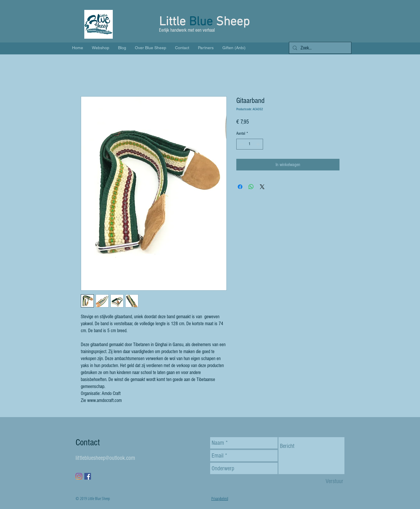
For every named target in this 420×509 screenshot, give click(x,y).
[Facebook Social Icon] (88, 476)
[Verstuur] (334, 481)
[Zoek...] (320, 48)
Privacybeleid (220, 498)
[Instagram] (79, 476)
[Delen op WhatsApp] (251, 187)
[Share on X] (262, 187)
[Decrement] (241, 144)
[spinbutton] (250, 144)
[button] (342, 28)
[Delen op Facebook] (240, 187)
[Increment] (259, 144)
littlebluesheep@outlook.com (105, 458)
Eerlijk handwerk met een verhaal (187, 30)
